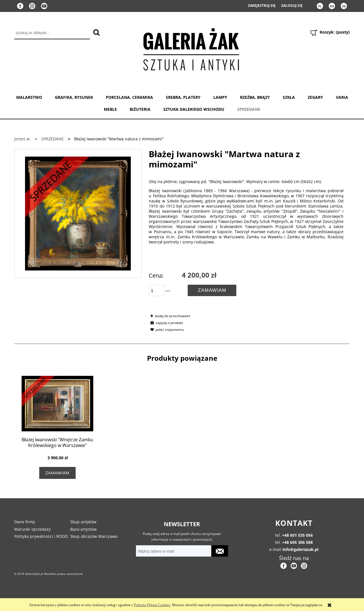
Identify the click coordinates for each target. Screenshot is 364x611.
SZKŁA (289, 97)
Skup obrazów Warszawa (94, 536)
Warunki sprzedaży (32, 529)
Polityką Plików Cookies (152, 605)
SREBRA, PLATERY (183, 97)
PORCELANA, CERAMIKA (129, 97)
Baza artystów (83, 529)
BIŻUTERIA (140, 109)
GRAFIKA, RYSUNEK (74, 97)
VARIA (342, 97)
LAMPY (220, 97)
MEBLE (110, 109)
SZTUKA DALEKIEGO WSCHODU (194, 109)
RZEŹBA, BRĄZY (255, 97)
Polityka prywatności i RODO (41, 536)
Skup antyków (83, 522)
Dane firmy (25, 522)
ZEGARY (315, 97)
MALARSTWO (29, 97)
